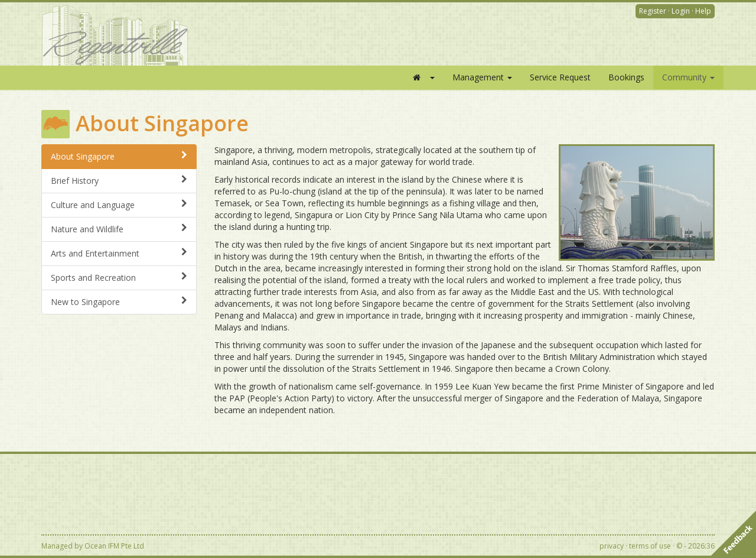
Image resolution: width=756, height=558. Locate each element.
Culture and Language (119, 205)
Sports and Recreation (119, 278)
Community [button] (688, 77)
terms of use (650, 546)
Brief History (119, 181)
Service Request (560, 77)
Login (681, 11)
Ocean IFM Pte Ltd (114, 546)
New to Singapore (119, 302)
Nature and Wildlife (119, 229)
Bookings (626, 77)
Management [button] (482, 77)
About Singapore (119, 156)
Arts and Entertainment (119, 253)
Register (653, 11)
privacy (612, 546)
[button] (423, 77)
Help (703, 11)
